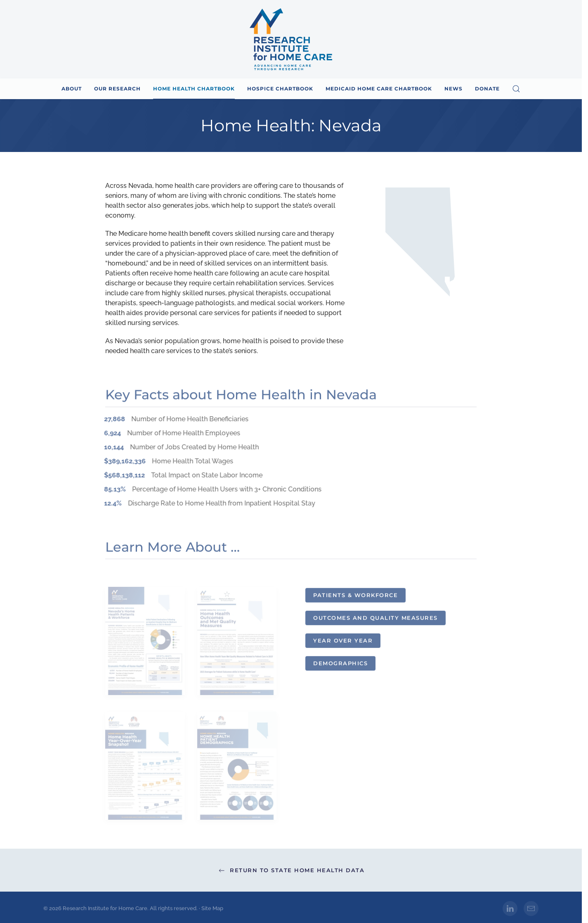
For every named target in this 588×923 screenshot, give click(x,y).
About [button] (72, 89)
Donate (487, 89)
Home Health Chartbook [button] (194, 89)
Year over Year (343, 643)
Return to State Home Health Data (291, 871)
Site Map (212, 910)
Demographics (340, 665)
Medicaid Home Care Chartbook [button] (379, 89)
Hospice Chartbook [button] (280, 89)
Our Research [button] (117, 89)
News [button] (453, 89)
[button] (516, 89)
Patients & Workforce (355, 597)
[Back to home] (291, 39)
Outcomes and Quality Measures (375, 620)
